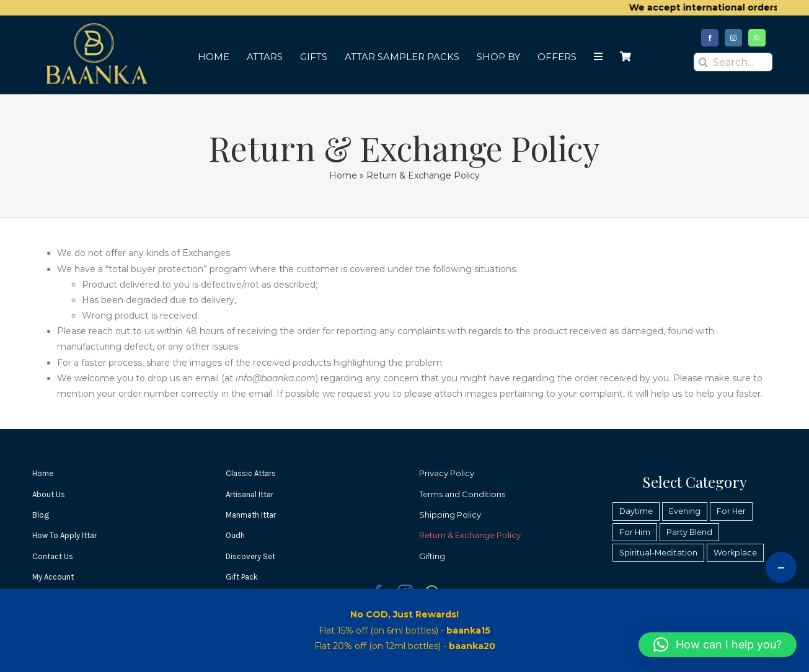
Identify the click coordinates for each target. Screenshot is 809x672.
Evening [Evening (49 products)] (685, 511)
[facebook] (710, 38)
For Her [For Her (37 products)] (731, 511)
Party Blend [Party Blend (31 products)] (689, 532)
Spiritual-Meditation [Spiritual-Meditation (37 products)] (658, 553)
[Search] (703, 62)
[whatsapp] (757, 38)
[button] (718, 645)
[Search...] (733, 62)
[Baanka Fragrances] (95, 26)
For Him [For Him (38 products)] (635, 532)
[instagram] (733, 38)
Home (343, 175)
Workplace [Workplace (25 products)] (735, 553)
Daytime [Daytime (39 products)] (636, 511)
